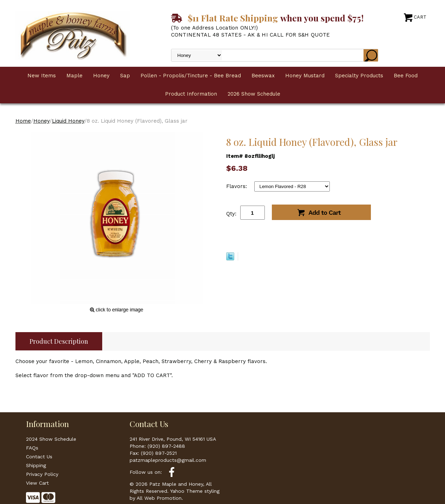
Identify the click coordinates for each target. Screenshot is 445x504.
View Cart (37, 483)
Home (23, 121)
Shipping (36, 465)
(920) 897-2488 (166, 446)
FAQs (32, 448)
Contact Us (39, 457)
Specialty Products (359, 76)
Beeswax (263, 76)
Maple (74, 76)
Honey (101, 76)
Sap (125, 76)
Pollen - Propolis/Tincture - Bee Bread (191, 76)
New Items (42, 76)
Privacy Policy (42, 474)
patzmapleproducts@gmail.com (168, 460)
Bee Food (406, 76)
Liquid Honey (68, 121)
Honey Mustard (305, 76)
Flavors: (237, 186)
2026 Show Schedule (254, 94)
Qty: (231, 214)
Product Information (191, 94)
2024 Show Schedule (51, 439)
